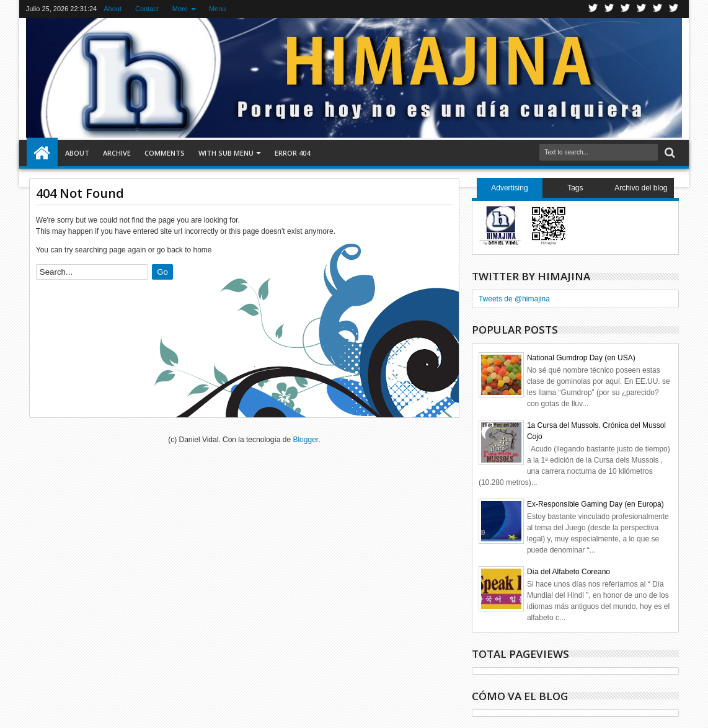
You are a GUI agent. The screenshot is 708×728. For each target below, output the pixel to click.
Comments (165, 153)
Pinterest (674, 9)
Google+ (626, 9)
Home (42, 153)
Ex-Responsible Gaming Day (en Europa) (595, 504)
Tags (575, 188)
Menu (218, 9)
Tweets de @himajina (514, 299)
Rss (642, 9)
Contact (147, 9)
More (180, 9)
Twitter (593, 9)
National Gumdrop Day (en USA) (581, 358)
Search (669, 153)
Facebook (609, 9)
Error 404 (292, 153)
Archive (117, 153)
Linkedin (658, 9)
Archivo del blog (641, 188)
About (113, 9)
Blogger (305, 440)
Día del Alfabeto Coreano (569, 572)
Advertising (509, 188)
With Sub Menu (226, 153)
